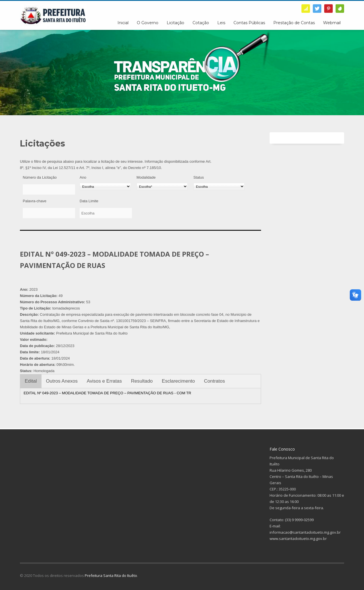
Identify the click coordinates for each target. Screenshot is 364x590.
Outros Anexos (62, 381)
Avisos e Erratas (104, 381)
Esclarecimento (178, 381)
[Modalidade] (162, 186)
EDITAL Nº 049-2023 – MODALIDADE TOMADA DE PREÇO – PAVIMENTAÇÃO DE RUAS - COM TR (107, 393)
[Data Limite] (106, 213)
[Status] (219, 186)
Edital (31, 381)
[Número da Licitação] (49, 189)
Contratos (214, 381)
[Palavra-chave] (49, 213)
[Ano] (105, 186)
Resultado (142, 381)
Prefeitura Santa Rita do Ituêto (111, 575)
